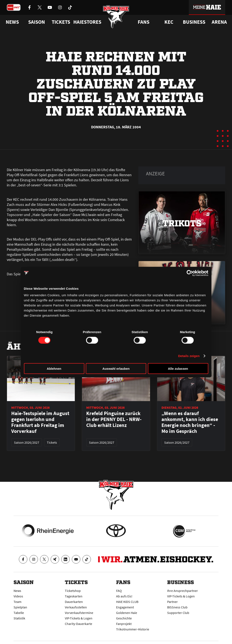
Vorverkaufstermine (79, 613)
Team (17, 602)
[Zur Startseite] (116, 17)
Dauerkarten (74, 602)
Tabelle (19, 613)
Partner (172, 602)
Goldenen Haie (127, 613)
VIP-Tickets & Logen (79, 618)
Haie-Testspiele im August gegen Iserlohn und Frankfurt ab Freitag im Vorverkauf (40, 422)
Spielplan (20, 607)
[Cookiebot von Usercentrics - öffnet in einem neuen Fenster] (190, 273)
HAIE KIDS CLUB (127, 602)
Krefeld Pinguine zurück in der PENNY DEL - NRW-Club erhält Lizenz (114, 419)
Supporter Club (178, 613)
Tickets (61, 22)
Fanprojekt (124, 624)
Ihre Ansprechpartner (183, 591)
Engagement (125, 607)
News (17, 591)
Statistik (19, 618)
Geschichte (124, 618)
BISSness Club (177, 607)
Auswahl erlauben (116, 369)
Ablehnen (54, 369)
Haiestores (87, 22)
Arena (219, 22)
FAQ (119, 591)
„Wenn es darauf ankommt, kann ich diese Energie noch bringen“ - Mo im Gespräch (190, 422)
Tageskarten (74, 596)
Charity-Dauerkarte (78, 624)
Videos (18, 596)
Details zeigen (189, 356)
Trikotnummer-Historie (133, 629)
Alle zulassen (178, 369)
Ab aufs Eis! (124, 596)
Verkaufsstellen (76, 607)
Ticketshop (73, 591)
